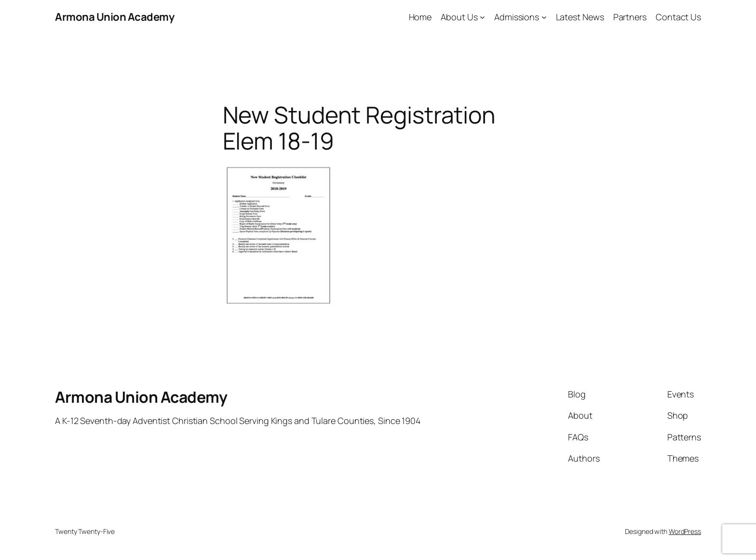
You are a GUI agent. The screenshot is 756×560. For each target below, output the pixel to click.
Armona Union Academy (115, 17)
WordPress (685, 531)
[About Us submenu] (482, 17)
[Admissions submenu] (544, 17)
